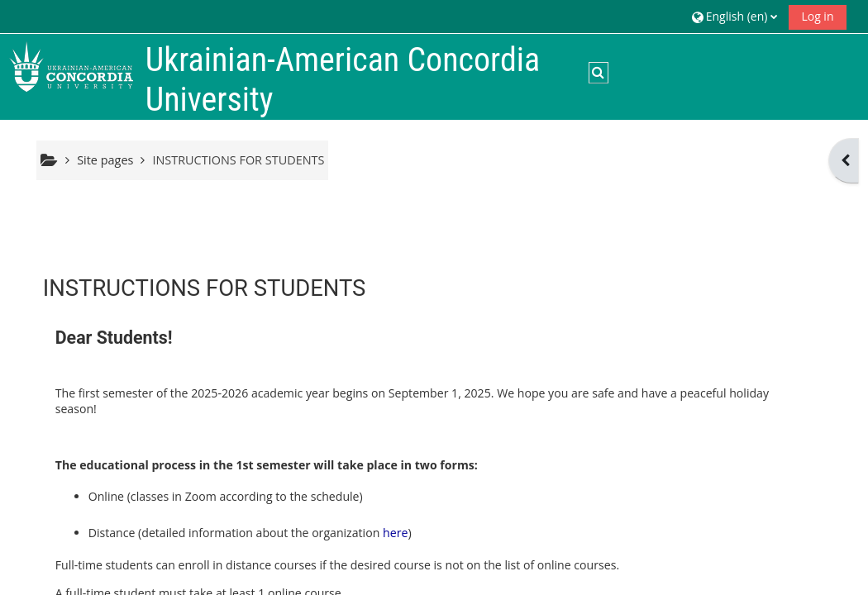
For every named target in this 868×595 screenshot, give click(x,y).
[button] (735, 16)
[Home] (71, 65)
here (395, 533)
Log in (817, 16)
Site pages (105, 160)
